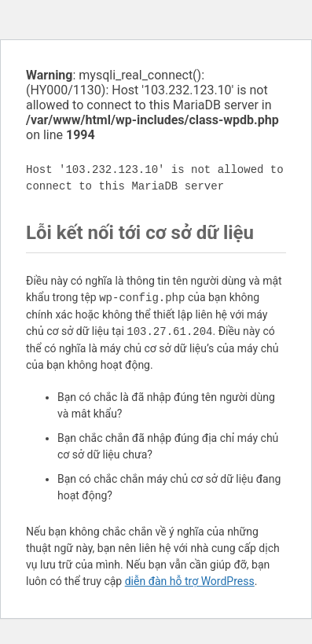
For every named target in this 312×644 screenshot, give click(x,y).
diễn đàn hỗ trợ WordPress (190, 581)
